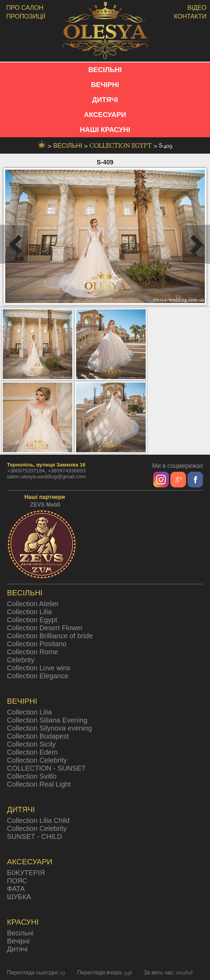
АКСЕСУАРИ (105, 115)
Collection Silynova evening (50, 728)
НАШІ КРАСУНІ (105, 130)
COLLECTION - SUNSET (46, 768)
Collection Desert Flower (45, 628)
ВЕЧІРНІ (105, 85)
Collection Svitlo (32, 776)
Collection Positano (37, 644)
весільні (68, 146)
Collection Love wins (39, 668)
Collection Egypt (122, 146)
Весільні (20, 933)
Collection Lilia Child (38, 820)
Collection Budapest (38, 736)
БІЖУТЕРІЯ (26, 873)
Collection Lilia (29, 612)
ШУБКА (19, 897)
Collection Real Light (39, 784)
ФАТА (16, 889)
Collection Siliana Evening (47, 720)
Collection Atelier (33, 604)
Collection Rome (33, 652)
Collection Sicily (31, 744)
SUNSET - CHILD (35, 836)
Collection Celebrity (37, 760)
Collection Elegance (38, 676)
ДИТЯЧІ (105, 100)
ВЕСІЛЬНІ (105, 70)
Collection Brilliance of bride (50, 636)
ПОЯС (17, 881)
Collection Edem (32, 752)
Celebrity (21, 660)
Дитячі (17, 949)
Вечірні (18, 941)
